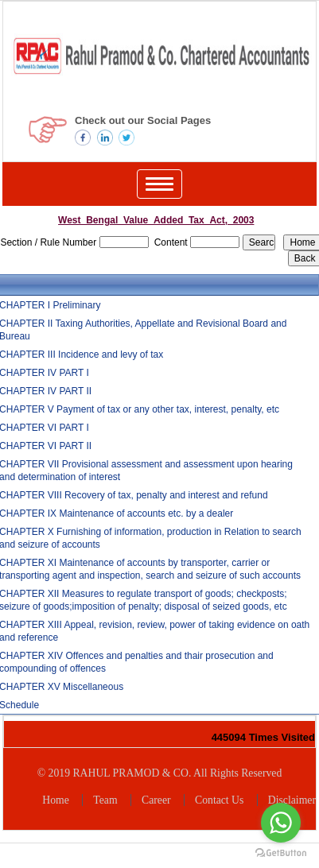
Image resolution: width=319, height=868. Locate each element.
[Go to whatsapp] (281, 823)
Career (156, 800)
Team (105, 800)
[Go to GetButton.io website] (281, 852)
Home (56, 800)
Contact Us (219, 800)
